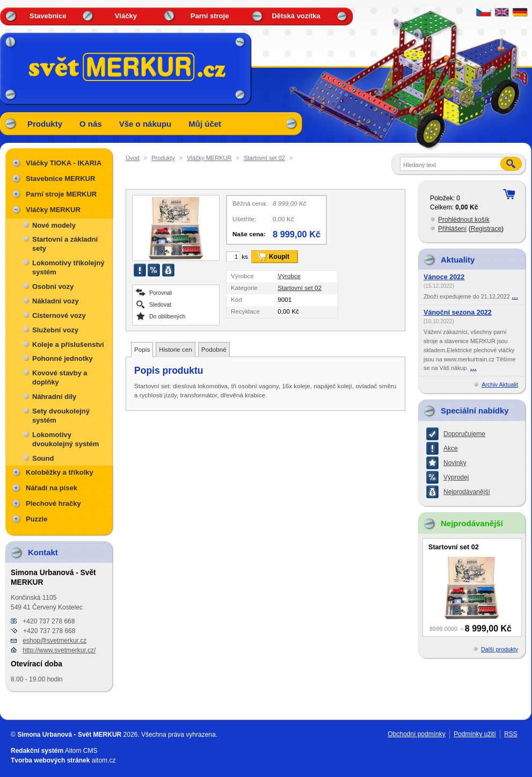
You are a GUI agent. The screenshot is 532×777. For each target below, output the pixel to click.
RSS (511, 734)
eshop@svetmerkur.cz (54, 641)
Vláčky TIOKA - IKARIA (64, 163)
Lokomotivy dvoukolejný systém (65, 439)
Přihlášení (452, 229)
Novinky (455, 463)
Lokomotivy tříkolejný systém (68, 267)
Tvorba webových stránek (50, 760)
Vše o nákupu (145, 124)
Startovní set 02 (264, 158)
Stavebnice (48, 16)
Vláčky (126, 16)
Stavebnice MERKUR (60, 179)
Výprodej (456, 477)
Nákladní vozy (56, 301)
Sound (43, 458)
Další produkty (500, 649)
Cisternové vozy (59, 315)
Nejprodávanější (467, 492)
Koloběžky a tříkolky (60, 472)
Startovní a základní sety (65, 244)
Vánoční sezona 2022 (458, 313)
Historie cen (176, 349)
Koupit (279, 257)
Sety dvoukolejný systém (61, 416)
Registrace (486, 229)
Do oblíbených (167, 316)
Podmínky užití (475, 734)
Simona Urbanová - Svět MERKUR (69, 735)
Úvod (133, 158)
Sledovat (160, 304)
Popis (142, 349)
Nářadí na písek (52, 488)
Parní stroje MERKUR (61, 194)
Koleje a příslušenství (68, 344)
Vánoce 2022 (444, 277)
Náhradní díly (54, 397)
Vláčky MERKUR (209, 158)
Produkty (45, 124)
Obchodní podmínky (416, 734)
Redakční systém (37, 751)
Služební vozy (55, 330)
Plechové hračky (53, 503)
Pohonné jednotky (63, 358)
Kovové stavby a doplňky (60, 377)
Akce (451, 448)
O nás (91, 124)
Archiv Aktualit (500, 384)
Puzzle (37, 519)
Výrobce (289, 276)
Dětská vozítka (296, 16)
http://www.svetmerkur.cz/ (59, 650)
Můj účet (205, 124)
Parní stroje (210, 16)
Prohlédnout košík (464, 220)
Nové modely (54, 225)
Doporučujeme (464, 434)
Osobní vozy (53, 286)
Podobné (214, 349)
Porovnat (161, 292)
